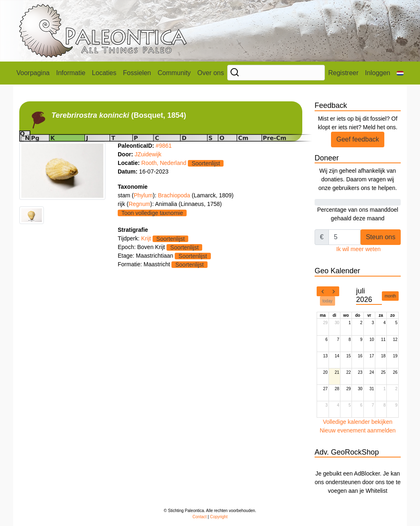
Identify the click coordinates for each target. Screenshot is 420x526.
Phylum (143, 195)
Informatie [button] (71, 73)
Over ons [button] (211, 73)
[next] (333, 291)
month (390, 296)
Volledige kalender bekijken (358, 422)
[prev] (322, 291)
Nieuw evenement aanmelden (357, 430)
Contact (199, 517)
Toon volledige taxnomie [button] (152, 213)
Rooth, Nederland (164, 163)
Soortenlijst (206, 163)
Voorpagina (33, 73)
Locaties (104, 73)
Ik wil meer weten (358, 249)
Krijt (146, 238)
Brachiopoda (175, 195)
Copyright (219, 517)
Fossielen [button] (137, 73)
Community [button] (174, 73)
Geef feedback (358, 139)
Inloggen (378, 73)
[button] (400, 73)
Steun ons (381, 237)
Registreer (343, 73)
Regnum (139, 204)
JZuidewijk (148, 154)
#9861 (164, 146)
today (327, 301)
